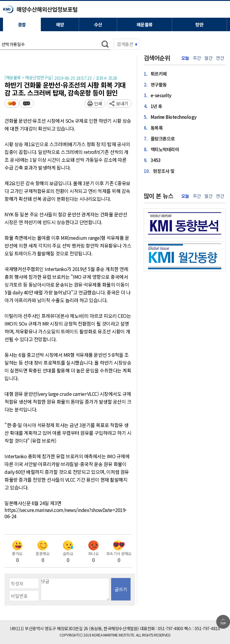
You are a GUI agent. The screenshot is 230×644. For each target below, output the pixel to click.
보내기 (122, 103)
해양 (60, 24)
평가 (12, 103)
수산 (98, 24)
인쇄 (98, 103)
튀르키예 (155, 74)
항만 (199, 24)
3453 (152, 160)
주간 (197, 58)
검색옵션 (125, 44)
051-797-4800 (170, 628)
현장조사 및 (159, 171)
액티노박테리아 (161, 149)
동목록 (153, 128)
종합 (22, 24)
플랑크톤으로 (159, 138)
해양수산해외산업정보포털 (47, 9)
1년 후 (153, 106)
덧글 (27, 103)
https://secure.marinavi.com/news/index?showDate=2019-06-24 (66, 513)
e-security (158, 95)
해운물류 (145, 24)
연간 (220, 58)
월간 (208, 58)
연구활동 (155, 84)
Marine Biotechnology (170, 117)
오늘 (185, 58)
